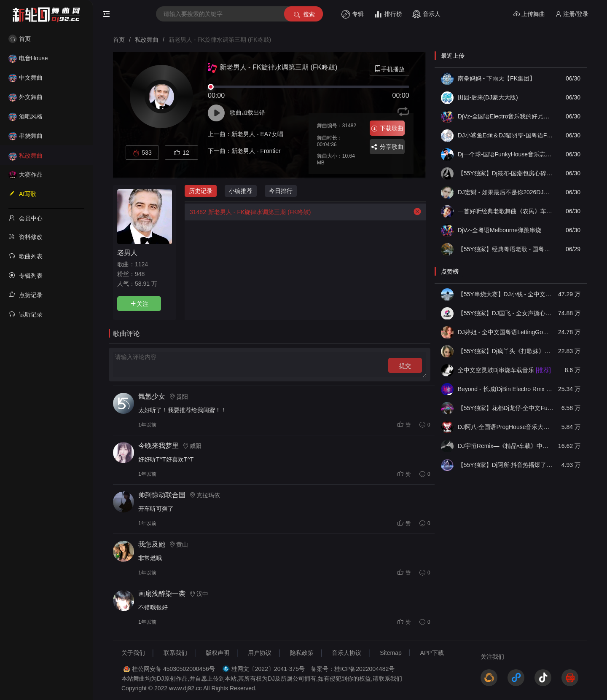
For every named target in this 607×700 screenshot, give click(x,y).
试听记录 (26, 314)
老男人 (127, 252)
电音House (28, 58)
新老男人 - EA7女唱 (257, 134)
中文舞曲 (26, 78)
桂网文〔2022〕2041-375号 (268, 669)
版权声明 (218, 653)
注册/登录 (572, 14)
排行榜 (388, 14)
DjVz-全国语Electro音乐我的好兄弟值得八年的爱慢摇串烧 (506, 116)
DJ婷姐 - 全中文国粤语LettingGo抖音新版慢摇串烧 (506, 332)
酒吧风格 (26, 116)
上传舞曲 (529, 14)
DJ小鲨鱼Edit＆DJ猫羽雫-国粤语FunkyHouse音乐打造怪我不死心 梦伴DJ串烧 (506, 135)
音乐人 (426, 14)
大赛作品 (26, 174)
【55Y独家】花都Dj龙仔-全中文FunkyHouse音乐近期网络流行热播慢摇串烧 (506, 408)
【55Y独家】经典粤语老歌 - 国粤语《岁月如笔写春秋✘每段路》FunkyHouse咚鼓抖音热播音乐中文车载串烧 (506, 249)
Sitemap (391, 653)
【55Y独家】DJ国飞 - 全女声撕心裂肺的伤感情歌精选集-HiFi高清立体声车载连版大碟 (506, 313)
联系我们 (175, 653)
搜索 (304, 15)
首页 (20, 39)
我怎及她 (152, 544)
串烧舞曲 (26, 136)
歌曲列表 (26, 256)
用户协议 (260, 653)
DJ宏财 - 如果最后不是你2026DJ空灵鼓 (506, 192)
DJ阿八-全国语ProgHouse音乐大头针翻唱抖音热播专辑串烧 (506, 427)
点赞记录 (26, 295)
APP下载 (432, 653)
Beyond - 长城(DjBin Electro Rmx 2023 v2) (506, 389)
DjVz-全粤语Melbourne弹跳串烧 (500, 230)
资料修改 (26, 236)
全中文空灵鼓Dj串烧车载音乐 (504, 370)
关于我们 (133, 653)
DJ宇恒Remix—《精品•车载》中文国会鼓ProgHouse (506, 446)
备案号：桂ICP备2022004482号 (353, 669)
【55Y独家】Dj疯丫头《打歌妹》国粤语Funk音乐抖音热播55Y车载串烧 (506, 351)
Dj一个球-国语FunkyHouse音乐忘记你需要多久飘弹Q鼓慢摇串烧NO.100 (506, 154)
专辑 (353, 14)
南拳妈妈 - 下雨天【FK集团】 (497, 78)
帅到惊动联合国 (162, 495)
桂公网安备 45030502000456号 (173, 669)
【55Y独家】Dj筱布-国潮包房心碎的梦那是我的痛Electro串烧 (506, 173)
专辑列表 (26, 275)
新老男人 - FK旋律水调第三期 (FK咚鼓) (248, 212)
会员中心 (26, 218)
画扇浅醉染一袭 (162, 594)
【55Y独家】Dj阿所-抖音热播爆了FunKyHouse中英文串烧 (506, 465)
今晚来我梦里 (158, 446)
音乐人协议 (346, 653)
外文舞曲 (26, 97)
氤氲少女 (152, 396)
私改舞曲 (26, 156)
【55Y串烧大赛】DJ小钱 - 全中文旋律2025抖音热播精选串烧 (506, 294)
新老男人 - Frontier (256, 151)
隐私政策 (302, 653)
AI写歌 (22, 193)
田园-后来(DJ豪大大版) (488, 97)
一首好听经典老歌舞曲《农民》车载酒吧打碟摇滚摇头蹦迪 (506, 211)
